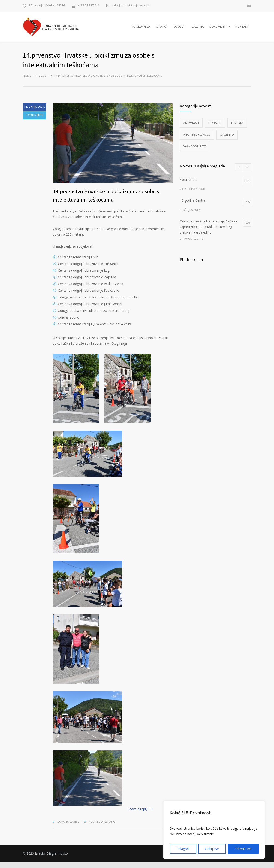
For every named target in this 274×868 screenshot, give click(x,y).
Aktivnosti (191, 129)
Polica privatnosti (200, 859)
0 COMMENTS (34, 121)
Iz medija (237, 129)
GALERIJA (198, 30)
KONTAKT (242, 30)
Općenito (227, 140)
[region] (214, 830)
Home (27, 81)
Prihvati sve (243, 849)
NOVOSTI (179, 30)
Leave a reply (137, 815)
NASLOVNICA (141, 30)
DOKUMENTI (218, 30)
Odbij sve (212, 849)
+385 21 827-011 (89, 6)
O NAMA (162, 30)
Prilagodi (183, 849)
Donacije (215, 129)
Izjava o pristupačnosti (234, 859)
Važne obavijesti (195, 152)
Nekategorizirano (102, 828)
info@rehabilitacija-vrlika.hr (132, 6)
